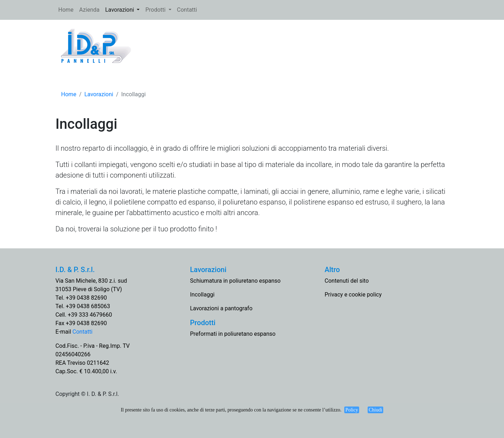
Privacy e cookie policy (353, 295)
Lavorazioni (120, 10)
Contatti (187, 10)
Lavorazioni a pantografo (221, 308)
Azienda (89, 10)
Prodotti (156, 10)
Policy (352, 410)
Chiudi (375, 410)
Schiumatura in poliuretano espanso (236, 281)
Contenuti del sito (347, 281)
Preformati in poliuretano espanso (233, 334)
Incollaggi (202, 295)
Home (67, 9)
